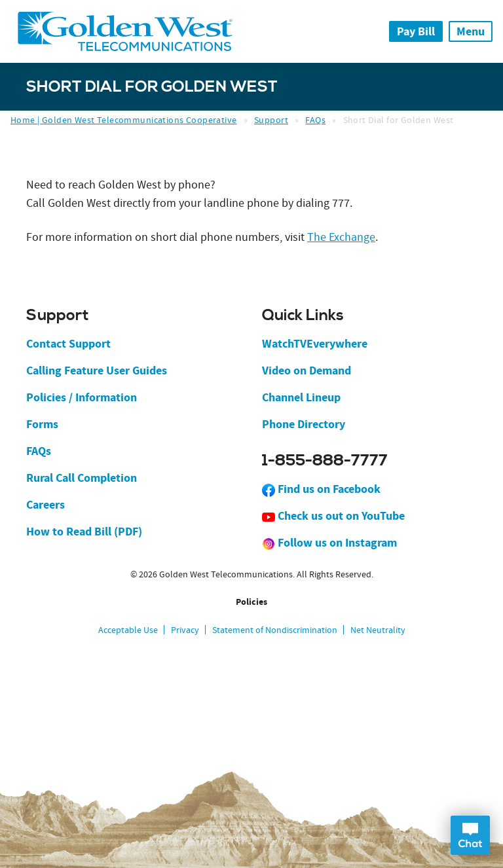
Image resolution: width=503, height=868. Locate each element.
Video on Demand (307, 371)
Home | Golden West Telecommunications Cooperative (124, 120)
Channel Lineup (301, 397)
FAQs (315, 120)
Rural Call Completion (82, 478)
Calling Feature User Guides (97, 371)
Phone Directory (304, 424)
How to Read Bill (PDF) (84, 532)
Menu (471, 31)
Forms (42, 424)
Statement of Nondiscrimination (275, 630)
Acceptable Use (128, 630)
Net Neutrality (378, 630)
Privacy (185, 630)
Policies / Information (82, 397)
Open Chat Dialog (470, 835)
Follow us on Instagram (329, 543)
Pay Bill (416, 31)
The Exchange (341, 237)
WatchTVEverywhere (315, 344)
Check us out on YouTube (333, 516)
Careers (46, 505)
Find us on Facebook (321, 489)
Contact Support (68, 344)
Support (271, 120)
